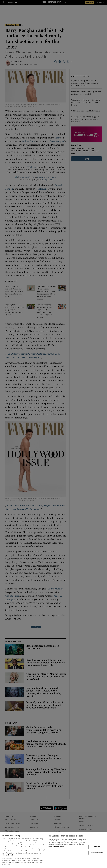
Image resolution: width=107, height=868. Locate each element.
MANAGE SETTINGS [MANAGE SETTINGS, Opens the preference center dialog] (97, 853)
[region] (53, 850)
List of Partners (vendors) (56, 846)
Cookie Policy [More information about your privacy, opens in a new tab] (10, 855)
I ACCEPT (97, 847)
